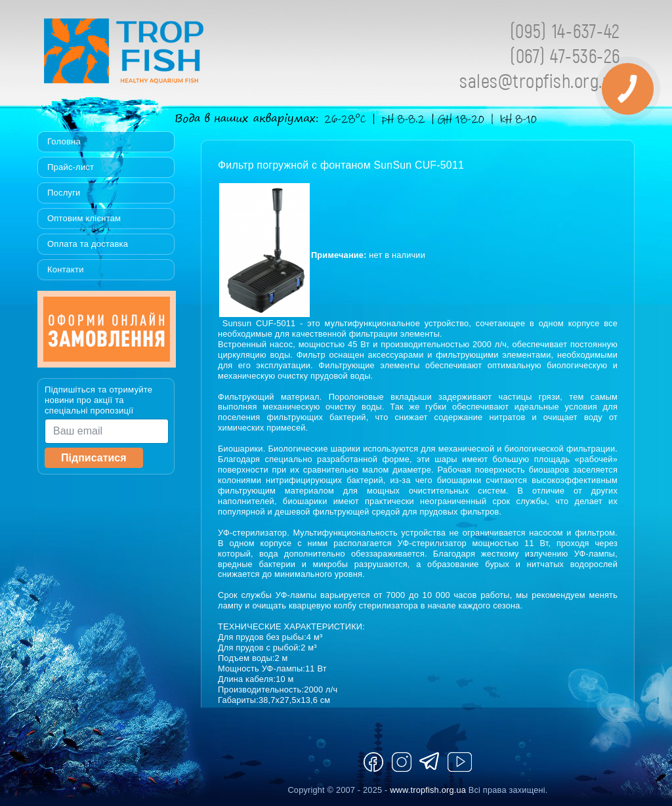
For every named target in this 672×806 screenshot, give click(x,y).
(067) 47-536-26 (565, 55)
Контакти (66, 269)
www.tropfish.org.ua (428, 790)
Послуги (64, 193)
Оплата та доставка (88, 244)
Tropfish (208, 54)
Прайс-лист (71, 167)
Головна (64, 141)
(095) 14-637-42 (565, 31)
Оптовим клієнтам (84, 218)
